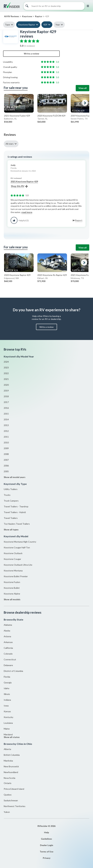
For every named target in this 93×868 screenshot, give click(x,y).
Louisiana (8, 723)
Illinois (7, 694)
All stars (10, 144)
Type (7, 25)
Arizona (7, 636)
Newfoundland (11, 772)
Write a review (31, 54)
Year (58, 25)
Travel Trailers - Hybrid (15, 512)
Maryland (8, 734)
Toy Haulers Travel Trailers (17, 524)
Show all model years (15, 477)
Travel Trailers (11, 518)
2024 (6, 362)
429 (45, 25)
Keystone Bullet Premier (16, 576)
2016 (6, 408)
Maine (7, 729)
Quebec (8, 795)
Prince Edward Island (14, 789)
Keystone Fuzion (12, 582)
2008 (6, 454)
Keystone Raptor (27, 25)
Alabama (8, 625)
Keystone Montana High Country (20, 542)
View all (83, 88)
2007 (6, 460)
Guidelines (46, 839)
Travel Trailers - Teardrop (16, 506)
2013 (6, 425)
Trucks (7, 495)
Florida (7, 677)
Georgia (8, 683)
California (8, 648)
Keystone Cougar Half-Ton (17, 547)
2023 (6, 367)
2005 (6, 471)
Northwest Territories (15, 806)
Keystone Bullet (12, 588)
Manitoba (8, 761)
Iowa (6, 706)
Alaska (7, 631)
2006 (6, 466)
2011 (6, 437)
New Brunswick (11, 766)
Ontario (8, 783)
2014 (6, 419)
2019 (6, 391)
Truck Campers (11, 501)
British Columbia (12, 755)
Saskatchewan (11, 800)
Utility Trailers (11, 489)
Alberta (7, 749)
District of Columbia (13, 671)
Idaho (7, 688)
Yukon (7, 812)
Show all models (12, 599)
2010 (6, 442)
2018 (6, 396)
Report (79, 220)
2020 (6, 385)
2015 (6, 414)
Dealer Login (47, 845)
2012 (6, 431)
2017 (6, 402)
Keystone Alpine (12, 594)
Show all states (12, 737)
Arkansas (8, 642)
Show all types (11, 530)
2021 (6, 379)
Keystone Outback (13, 553)
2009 (6, 448)
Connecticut (10, 659)
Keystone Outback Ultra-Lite (18, 565)
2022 (6, 373)
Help (46, 832)
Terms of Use (46, 852)
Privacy (47, 858)
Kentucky (8, 717)
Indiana (7, 700)
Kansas (7, 711)
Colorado (8, 654)
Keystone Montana (13, 571)
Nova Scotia (10, 778)
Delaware (8, 665)
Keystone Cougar (12, 559)
